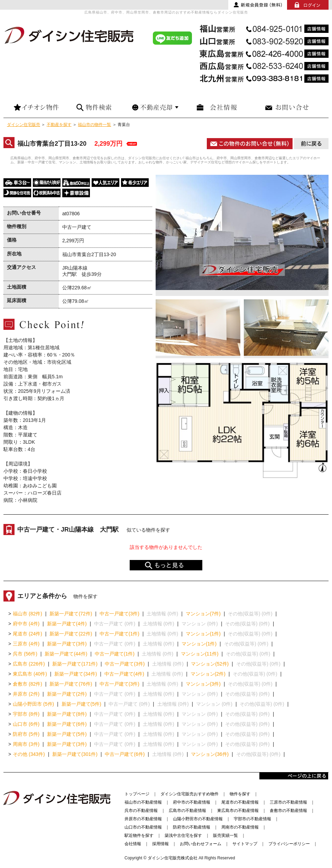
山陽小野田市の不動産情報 (198, 819)
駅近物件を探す (139, 835)
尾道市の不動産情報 (240, 802)
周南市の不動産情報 (240, 827)
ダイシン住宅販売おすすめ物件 (190, 794)
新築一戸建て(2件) (67, 694)
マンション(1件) (203, 634)
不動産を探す (59, 125)
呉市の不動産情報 (141, 811)
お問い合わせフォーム (201, 844)
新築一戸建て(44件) (66, 654)
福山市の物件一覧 (94, 125)
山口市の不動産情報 (143, 827)
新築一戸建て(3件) (67, 644)
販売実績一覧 (225, 835)
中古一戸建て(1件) (119, 634)
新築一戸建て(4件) (67, 624)
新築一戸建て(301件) (75, 754)
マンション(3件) (203, 684)
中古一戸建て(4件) (124, 674)
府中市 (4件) (26, 624)
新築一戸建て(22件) (71, 634)
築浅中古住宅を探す (183, 835)
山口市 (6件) (26, 724)
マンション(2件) (208, 674)
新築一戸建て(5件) (81, 704)
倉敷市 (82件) (27, 684)
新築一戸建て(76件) (71, 684)
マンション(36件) (210, 754)
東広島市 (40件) (30, 674)
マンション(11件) (200, 654)
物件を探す (240, 794)
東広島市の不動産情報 (238, 811)
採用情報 (160, 844)
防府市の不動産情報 (192, 827)
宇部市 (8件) (26, 714)
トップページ (137, 794)
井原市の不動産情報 (143, 819)
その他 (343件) (29, 754)
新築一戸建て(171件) (75, 664)
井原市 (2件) (26, 694)
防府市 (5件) (26, 734)
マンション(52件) (210, 664)
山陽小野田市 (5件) (33, 704)
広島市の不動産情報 (187, 811)
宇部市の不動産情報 (252, 819)
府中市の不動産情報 (192, 802)
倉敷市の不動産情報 (288, 811)
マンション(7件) (203, 614)
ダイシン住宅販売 (24, 125)
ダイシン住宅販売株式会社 (173, 858)
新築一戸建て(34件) (76, 674)
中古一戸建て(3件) (119, 614)
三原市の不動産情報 (288, 802)
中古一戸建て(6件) (125, 754)
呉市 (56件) (25, 654)
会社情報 (133, 844)
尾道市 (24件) (27, 634)
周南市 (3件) (26, 744)
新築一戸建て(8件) (67, 714)
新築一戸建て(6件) (67, 724)
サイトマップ (245, 844)
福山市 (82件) (27, 614)
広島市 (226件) (29, 664)
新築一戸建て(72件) (71, 614)
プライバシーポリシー (289, 844)
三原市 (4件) (26, 644)
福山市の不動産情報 (143, 802)
